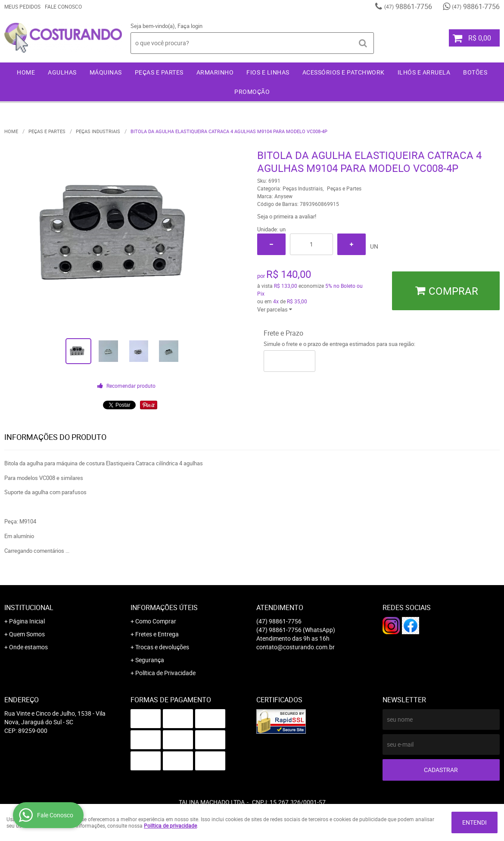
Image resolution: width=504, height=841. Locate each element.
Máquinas (106, 72)
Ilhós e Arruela (424, 72)
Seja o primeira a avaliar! (287, 216)
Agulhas (62, 72)
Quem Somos (27, 634)
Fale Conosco (63, 6)
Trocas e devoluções (162, 647)
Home (26, 72)
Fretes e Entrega (157, 634)
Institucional (29, 607)
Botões (475, 72)
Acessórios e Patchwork (344, 72)
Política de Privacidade (165, 673)
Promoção (252, 92)
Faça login (190, 26)
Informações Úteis (164, 607)
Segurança (150, 660)
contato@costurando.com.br (296, 647)
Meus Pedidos (22, 6)
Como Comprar (156, 621)
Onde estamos (28, 647)
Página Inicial (27, 621)
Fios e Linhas (268, 72)
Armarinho (215, 72)
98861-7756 (408, 6)
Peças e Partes (159, 72)
